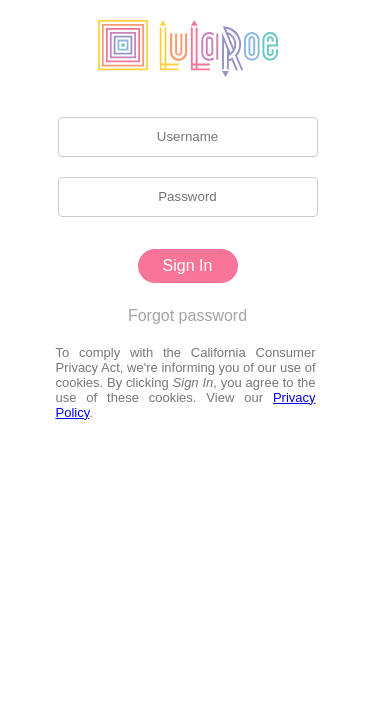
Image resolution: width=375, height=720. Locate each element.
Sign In (188, 265)
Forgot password (187, 315)
